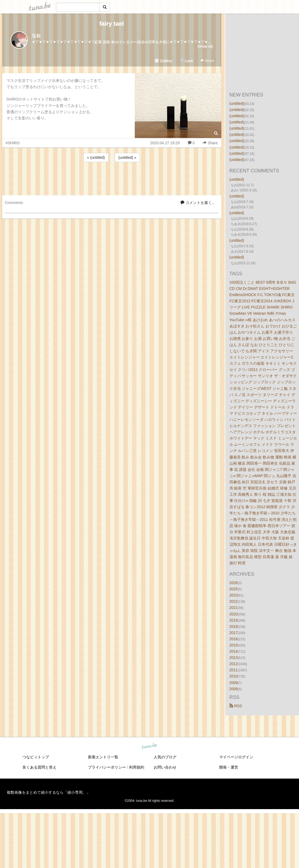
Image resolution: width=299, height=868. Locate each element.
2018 (234, 626)
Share (207, 61)
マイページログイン (236, 757)
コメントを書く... (198, 203)
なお (36, 36)
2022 (234, 601)
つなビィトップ (36, 757)
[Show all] (205, 46)
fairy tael (112, 24)
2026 (234, 583)
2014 (234, 651)
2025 (234, 589)
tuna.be (149, 746)
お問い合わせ (165, 767)
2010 (234, 676)
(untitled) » (127, 157)
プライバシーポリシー (107, 767)
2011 (234, 670)
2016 (234, 639)
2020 (234, 614)
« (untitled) (96, 157)
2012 (234, 664)
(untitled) (237, 103)
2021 (234, 608)
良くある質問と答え (40, 767)
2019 (234, 620)
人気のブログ (165, 757)
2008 (234, 689)
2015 (234, 645)
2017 (234, 633)
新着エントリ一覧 (103, 757)
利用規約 (137, 767)
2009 (234, 683)
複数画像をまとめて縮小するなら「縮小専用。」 (48, 792)
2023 (234, 595)
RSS (236, 706)
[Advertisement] (112, 178)
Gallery (163, 61)
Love (186, 61)
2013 (234, 658)
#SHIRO (13, 143)
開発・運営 (229, 767)
